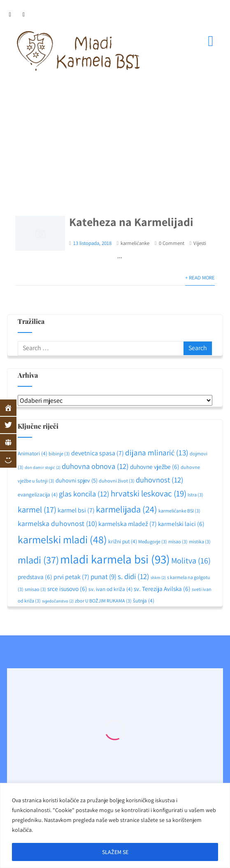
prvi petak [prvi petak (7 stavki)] (71, 577)
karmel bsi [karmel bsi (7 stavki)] (76, 510)
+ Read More (200, 278)
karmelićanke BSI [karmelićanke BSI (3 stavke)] (179, 511)
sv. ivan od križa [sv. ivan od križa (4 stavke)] (110, 589)
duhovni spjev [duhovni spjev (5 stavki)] (77, 480)
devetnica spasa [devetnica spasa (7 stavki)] (98, 453)
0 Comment (172, 243)
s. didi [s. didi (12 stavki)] (134, 576)
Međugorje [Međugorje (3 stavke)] (153, 541)
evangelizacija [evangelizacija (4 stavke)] (38, 494)
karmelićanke (135, 243)
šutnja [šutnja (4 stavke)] (144, 600)
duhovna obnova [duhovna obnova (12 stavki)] (95, 466)
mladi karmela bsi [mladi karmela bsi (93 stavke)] (115, 559)
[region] (115, 825)
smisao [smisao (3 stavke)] (35, 589)
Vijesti (200, 243)
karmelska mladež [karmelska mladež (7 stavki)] (128, 524)
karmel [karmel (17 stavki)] (37, 509)
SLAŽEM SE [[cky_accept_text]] (115, 852)
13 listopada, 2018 (92, 243)
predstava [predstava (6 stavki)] (35, 577)
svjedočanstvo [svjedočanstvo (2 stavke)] (58, 601)
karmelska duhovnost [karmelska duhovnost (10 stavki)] (57, 523)
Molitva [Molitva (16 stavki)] (191, 561)
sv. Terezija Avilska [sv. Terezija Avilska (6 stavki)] (162, 589)
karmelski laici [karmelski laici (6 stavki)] (181, 524)
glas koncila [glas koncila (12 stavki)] (84, 494)
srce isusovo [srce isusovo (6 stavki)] (67, 589)
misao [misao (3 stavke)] (178, 541)
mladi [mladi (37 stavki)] (38, 560)
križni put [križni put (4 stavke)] (123, 541)
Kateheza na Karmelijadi (131, 222)
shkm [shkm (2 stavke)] (158, 577)
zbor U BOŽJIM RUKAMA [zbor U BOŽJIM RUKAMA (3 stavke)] (103, 601)
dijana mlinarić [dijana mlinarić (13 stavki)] (157, 452)
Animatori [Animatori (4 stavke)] (33, 453)
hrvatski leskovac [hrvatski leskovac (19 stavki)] (149, 493)
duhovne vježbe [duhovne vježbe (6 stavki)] (155, 466)
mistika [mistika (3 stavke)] (200, 541)
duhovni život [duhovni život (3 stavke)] (117, 481)
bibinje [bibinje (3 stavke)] (59, 454)
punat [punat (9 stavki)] (103, 576)
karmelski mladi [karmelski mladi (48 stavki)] (62, 539)
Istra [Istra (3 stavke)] (195, 495)
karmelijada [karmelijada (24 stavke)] (127, 509)
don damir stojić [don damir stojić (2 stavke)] (43, 467)
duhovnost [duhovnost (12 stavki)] (160, 480)
